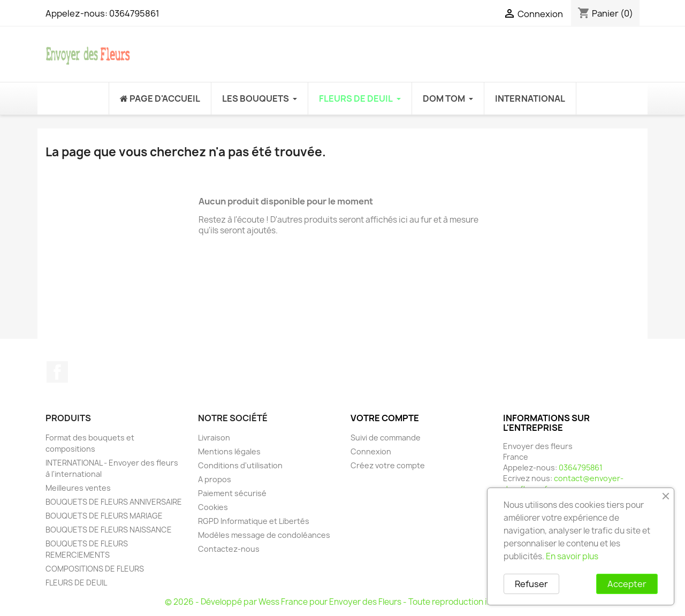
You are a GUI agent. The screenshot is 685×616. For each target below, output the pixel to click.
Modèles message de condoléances (264, 535)
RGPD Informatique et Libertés (254, 521)
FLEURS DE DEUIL (76, 583)
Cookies (213, 507)
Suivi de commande (386, 438)
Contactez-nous (229, 549)
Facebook (57, 372)
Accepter (627, 584)
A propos (215, 479)
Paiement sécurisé (232, 493)
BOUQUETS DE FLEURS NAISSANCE (109, 530)
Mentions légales (229, 451)
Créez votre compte (388, 465)
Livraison (214, 438)
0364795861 (134, 13)
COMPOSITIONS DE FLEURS (95, 569)
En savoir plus (572, 556)
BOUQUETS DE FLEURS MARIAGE (104, 516)
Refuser (531, 584)
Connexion (371, 451)
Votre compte (385, 418)
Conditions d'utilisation (240, 465)
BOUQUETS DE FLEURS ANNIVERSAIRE (114, 502)
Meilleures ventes (78, 488)
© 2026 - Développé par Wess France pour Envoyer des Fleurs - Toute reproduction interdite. (343, 602)
